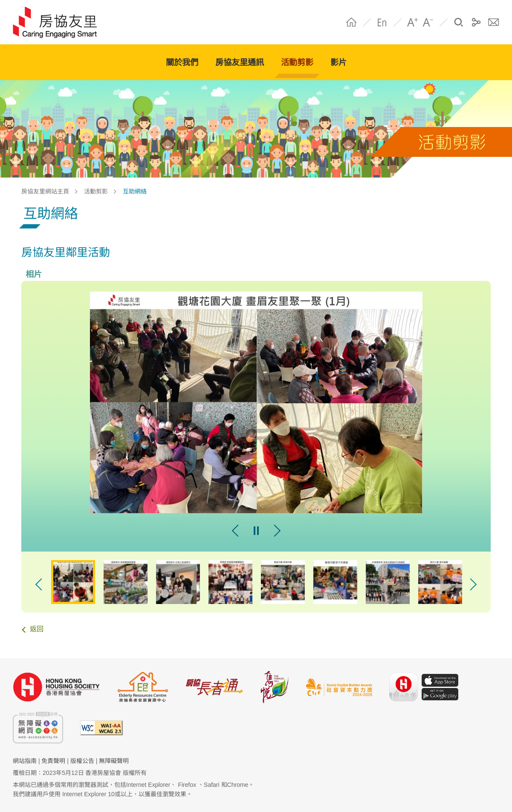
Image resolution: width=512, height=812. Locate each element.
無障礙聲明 (114, 761)
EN (382, 22)
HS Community (59, 22)
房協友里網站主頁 (45, 191)
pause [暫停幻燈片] (256, 531)
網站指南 (25, 761)
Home (351, 22)
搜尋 (459, 22)
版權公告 (82, 761)
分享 (476, 22)
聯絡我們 (494, 22)
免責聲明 (53, 761)
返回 (37, 629)
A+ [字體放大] (413, 22)
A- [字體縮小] (428, 22)
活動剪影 (96, 191)
